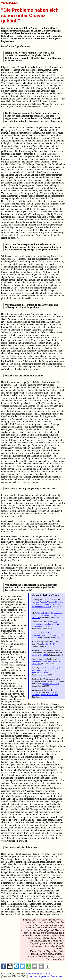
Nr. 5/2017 (45, 625)
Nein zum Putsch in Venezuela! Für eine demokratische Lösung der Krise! (47, 603)
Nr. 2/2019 (46, 605)
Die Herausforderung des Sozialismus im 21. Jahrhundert (46, 669)
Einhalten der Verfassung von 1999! (44, 634)
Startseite (33, 976)
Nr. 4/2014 (40, 655)
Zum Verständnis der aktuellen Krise (44, 623)
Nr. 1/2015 (50, 644)
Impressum (44, 976)
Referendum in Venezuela (42, 661)
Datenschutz (56, 976)
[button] (4, 966)
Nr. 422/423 (50, 684)
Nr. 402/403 (49, 695)
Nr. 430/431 (40, 672)
